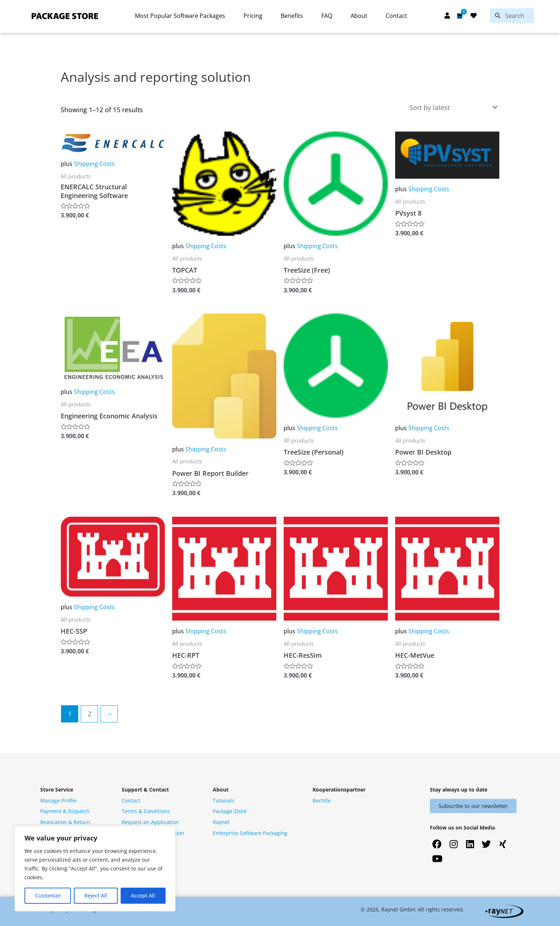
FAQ (327, 16)
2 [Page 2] (90, 714)
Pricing (253, 16)
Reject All (96, 895)
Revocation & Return (65, 822)
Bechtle (322, 800)
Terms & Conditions (146, 811)
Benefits (292, 16)
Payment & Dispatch (65, 811)
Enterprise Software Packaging (250, 833)
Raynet (221, 822)
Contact (396, 16)
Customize (48, 895)
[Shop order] (452, 107)
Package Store (230, 811)
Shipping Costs (94, 164)
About (359, 16)
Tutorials (224, 800)
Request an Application (150, 822)
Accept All (143, 895)
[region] (95, 869)
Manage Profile (58, 800)
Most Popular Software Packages (180, 16)
